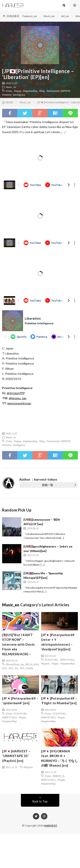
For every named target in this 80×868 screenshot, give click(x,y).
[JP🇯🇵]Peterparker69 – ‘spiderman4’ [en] (20, 701)
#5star (9, 713)
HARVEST (51, 826)
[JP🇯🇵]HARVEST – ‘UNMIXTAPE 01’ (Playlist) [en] (16, 756)
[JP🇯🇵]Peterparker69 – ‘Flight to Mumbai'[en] (59, 701)
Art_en (65, 16)
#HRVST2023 (67, 660)
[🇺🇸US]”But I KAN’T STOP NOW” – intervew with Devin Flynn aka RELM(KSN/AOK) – (18, 644)
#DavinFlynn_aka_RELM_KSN (22, 664)
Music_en (49, 16)
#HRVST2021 (48, 780)
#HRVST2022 (9, 717)
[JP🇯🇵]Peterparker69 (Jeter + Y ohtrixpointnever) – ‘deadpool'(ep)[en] (58, 642)
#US (4, 668)
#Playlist (28, 767)
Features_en (30, 16)
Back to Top (40, 801)
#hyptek (45, 663)
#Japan (17, 91)
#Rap (42, 91)
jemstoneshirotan (19, 403)
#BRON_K (58, 776)
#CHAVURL (51, 660)
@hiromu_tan (18, 398)
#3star (9, 91)
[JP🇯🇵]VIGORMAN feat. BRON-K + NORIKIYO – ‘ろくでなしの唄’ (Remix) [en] (60, 758)
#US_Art (13, 668)
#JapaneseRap (30, 91)
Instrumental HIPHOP (58, 91)
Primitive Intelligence (14, 95)
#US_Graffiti (27, 668)
